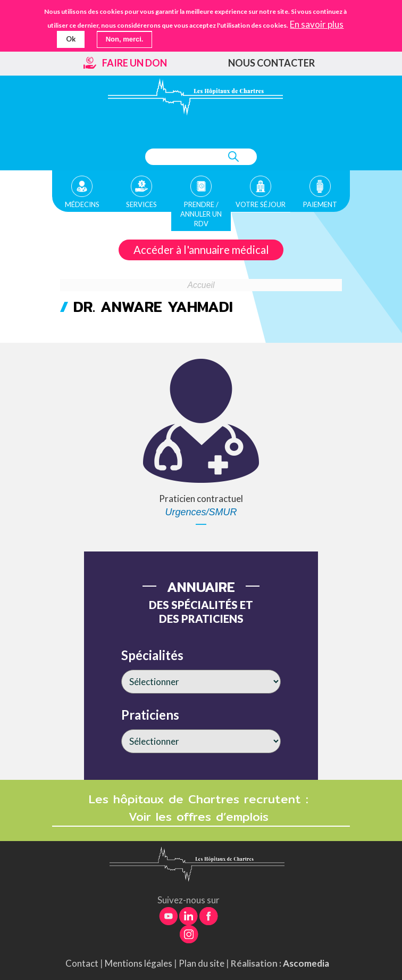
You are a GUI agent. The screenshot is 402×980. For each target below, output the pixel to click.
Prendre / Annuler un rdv (201, 214)
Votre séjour (261, 204)
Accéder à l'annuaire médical (201, 250)
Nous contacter (271, 63)
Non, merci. (125, 39)
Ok (71, 39)
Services (141, 204)
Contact (82, 963)
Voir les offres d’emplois (201, 817)
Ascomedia (306, 963)
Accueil (201, 285)
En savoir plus (317, 24)
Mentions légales (139, 963)
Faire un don (135, 63)
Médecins (82, 204)
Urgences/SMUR (201, 512)
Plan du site (202, 963)
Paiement (320, 204)
